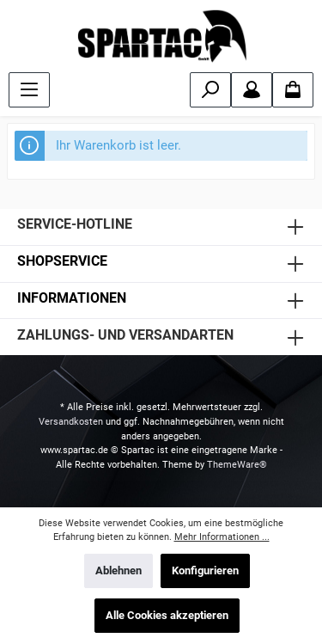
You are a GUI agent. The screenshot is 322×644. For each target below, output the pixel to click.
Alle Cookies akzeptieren (167, 615)
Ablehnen (118, 570)
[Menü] (29, 90)
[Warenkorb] (293, 90)
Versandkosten (71, 422)
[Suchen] (210, 90)
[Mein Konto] (252, 90)
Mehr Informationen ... (222, 537)
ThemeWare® (237, 465)
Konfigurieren (205, 570)
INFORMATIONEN (72, 298)
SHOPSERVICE (62, 261)
